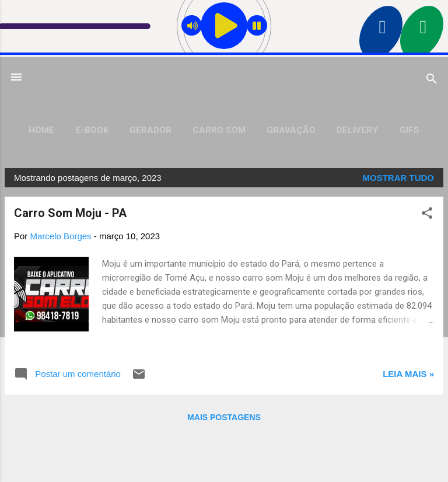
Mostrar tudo (399, 178)
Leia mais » (408, 374)
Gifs (409, 130)
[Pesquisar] (432, 81)
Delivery (357, 130)
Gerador (150, 130)
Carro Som (219, 130)
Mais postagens (224, 417)
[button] (427, 215)
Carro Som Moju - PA (70, 213)
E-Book (92, 130)
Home (41, 130)
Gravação (291, 130)
